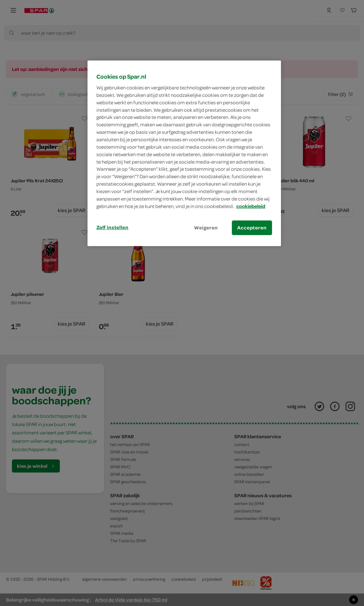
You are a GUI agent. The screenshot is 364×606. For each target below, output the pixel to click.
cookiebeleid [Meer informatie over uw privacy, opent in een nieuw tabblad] (251, 206)
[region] (184, 153)
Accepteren (252, 228)
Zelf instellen (113, 227)
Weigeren (206, 228)
